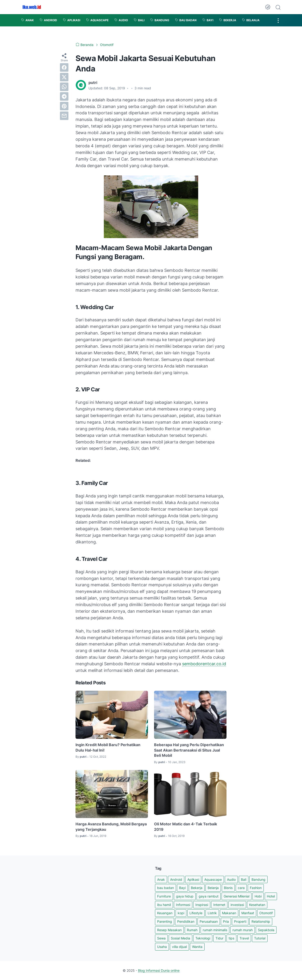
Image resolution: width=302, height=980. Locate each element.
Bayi (182, 888)
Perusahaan (209, 921)
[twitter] (64, 77)
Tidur (219, 938)
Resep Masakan (169, 930)
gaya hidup (185, 896)
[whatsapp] (64, 87)
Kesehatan (257, 905)
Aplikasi (193, 879)
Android (176, 879)
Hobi (258, 896)
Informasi (183, 905)
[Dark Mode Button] (268, 7)
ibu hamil (164, 905)
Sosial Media (180, 938)
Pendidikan (186, 921)
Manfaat (248, 913)
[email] (64, 116)
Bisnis (228, 888)
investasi (237, 905)
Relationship (261, 921)
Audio (231, 879)
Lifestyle (196, 913)
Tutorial (260, 938)
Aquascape (213, 879)
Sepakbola (266, 930)
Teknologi (203, 938)
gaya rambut (209, 896)
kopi (181, 913)
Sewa (161, 938)
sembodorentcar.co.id (204, 664)
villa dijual (179, 947)
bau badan (166, 888)
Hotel (271, 896)
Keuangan (165, 913)
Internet (219, 905)
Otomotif (266, 913)
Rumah (192, 930)
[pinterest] (64, 106)
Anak (161, 879)
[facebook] (64, 67)
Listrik (212, 913)
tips (231, 938)
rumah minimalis (215, 930)
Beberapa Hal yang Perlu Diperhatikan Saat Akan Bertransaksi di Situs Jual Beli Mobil (189, 750)
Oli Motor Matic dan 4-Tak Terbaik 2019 (186, 827)
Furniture (164, 896)
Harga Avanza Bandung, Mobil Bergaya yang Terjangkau (111, 827)
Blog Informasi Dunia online (159, 970)
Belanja (213, 888)
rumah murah (243, 930)
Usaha (162, 947)
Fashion (256, 888)
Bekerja (197, 888)
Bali (244, 879)
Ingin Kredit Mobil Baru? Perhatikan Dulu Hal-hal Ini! (108, 747)
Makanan (229, 913)
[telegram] (64, 96)
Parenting (165, 921)
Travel (244, 938)
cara (241, 888)
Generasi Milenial (237, 896)
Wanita (197, 947)
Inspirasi (202, 905)
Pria (226, 921)
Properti (240, 921)
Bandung (258, 879)
